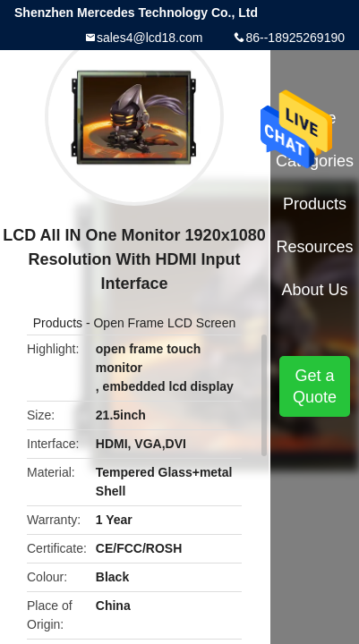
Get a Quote (315, 386)
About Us (315, 290)
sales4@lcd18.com (150, 38)
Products (58, 323)
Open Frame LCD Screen (164, 323)
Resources (315, 247)
